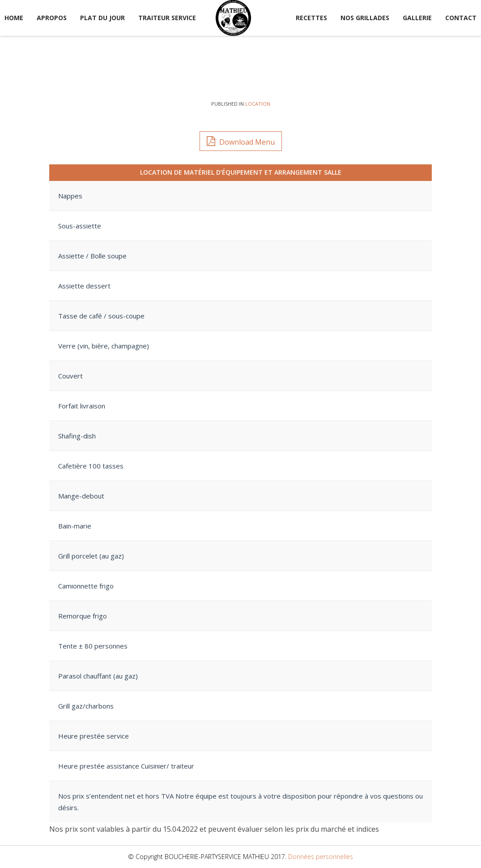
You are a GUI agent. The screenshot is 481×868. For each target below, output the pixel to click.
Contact (461, 18)
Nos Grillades (365, 18)
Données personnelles (321, 857)
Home (14, 18)
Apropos (52, 18)
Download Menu (241, 141)
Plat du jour (102, 18)
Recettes (311, 18)
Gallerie (417, 18)
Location (258, 104)
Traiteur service (167, 18)
